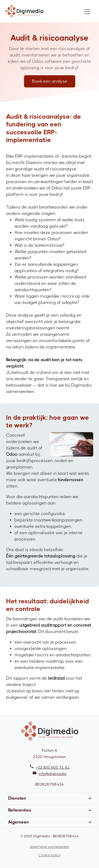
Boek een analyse (50, 81)
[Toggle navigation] (87, 12)
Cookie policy (49, 855)
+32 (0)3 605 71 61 (53, 767)
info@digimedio (53, 774)
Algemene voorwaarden (49, 847)
